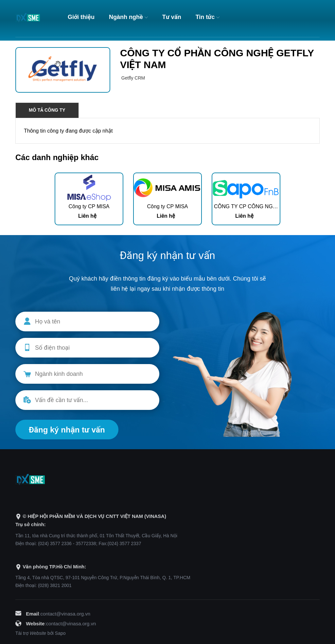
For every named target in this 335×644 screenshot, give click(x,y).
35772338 (86, 543)
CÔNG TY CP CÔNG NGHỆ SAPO (255, 206)
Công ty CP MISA (89, 206)
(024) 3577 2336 (55, 543)
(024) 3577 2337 (124, 543)
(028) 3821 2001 (55, 585)
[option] (89, 199)
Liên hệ (87, 216)
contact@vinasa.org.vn (65, 614)
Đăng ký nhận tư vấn (67, 430)
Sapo (60, 633)
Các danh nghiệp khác (57, 157)
